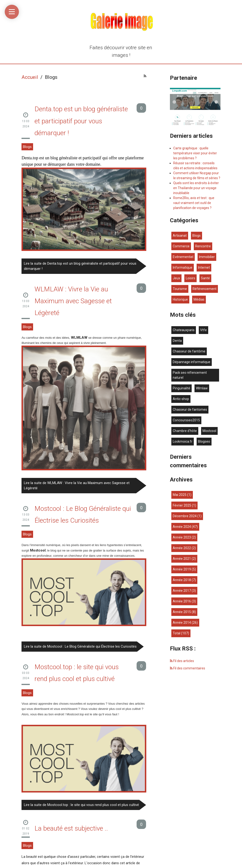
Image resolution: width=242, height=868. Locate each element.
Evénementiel (183, 257)
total (177, 633)
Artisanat (180, 236)
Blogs (27, 147)
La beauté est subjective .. (71, 828)
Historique (180, 299)
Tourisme (180, 289)
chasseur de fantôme (189, 351)
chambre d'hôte (185, 431)
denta (177, 341)
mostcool (209, 431)
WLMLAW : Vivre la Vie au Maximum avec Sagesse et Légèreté (73, 301)
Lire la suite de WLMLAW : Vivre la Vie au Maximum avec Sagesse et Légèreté (77, 486)
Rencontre (203, 246)
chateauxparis (184, 330)
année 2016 (182, 601)
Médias (199, 299)
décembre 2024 (185, 516)
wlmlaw (202, 388)
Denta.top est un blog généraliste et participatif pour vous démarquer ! (81, 121)
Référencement (205, 289)
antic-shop (181, 399)
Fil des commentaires (188, 668)
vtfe (203, 330)
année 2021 (182, 559)
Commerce (181, 246)
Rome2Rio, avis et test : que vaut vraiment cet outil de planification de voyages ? (194, 203)
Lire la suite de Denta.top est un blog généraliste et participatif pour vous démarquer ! (80, 266)
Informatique (183, 267)
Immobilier (207, 257)
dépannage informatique (192, 362)
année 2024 (182, 527)
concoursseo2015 (186, 420)
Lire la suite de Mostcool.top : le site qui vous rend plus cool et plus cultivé (81, 805)
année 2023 (182, 537)
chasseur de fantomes (190, 410)
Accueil (30, 77)
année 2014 (182, 623)
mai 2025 (180, 495)
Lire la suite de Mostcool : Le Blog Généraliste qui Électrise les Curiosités (80, 646)
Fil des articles (182, 661)
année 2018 (182, 580)
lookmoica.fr (183, 441)
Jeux (176, 278)
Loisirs (190, 278)
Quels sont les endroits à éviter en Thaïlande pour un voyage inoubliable (196, 188)
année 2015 (182, 612)
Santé (205, 278)
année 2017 (182, 591)
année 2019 (182, 569)
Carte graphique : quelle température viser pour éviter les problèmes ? (195, 153)
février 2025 (182, 505)
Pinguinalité (181, 388)
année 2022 (182, 548)
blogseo (204, 441)
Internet (204, 267)
